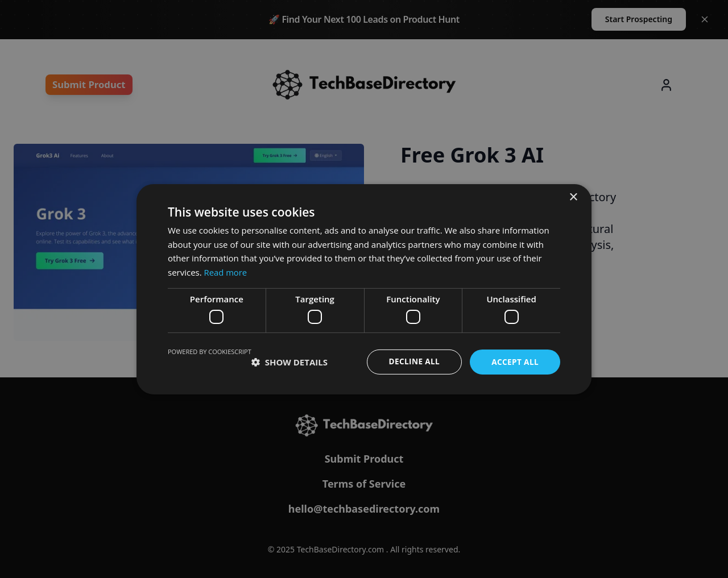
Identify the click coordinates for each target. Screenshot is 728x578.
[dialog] (364, 289)
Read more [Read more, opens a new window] (226, 272)
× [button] (573, 197)
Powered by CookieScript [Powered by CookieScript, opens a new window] (210, 352)
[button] (289, 362)
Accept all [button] (514, 362)
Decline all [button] (412, 362)
